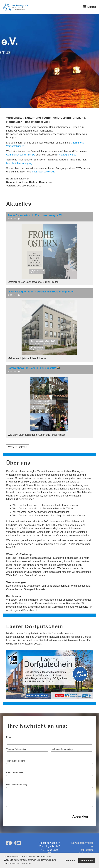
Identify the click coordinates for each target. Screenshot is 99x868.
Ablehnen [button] (70, 861)
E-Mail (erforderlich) (15, 773)
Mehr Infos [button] (26, 864)
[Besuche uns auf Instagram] (14, 843)
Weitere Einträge (18, 447)
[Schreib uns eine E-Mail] (19, 843)
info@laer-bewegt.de (44, 172)
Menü (90, 7)
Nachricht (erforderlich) (17, 785)
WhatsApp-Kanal (67, 155)
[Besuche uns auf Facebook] (8, 843)
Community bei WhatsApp (21, 155)
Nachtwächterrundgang (19, 163)
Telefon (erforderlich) (16, 761)
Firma (9, 737)
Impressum (87, 850)
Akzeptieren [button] (87, 861)
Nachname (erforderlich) (62, 749)
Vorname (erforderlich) (16, 749)
